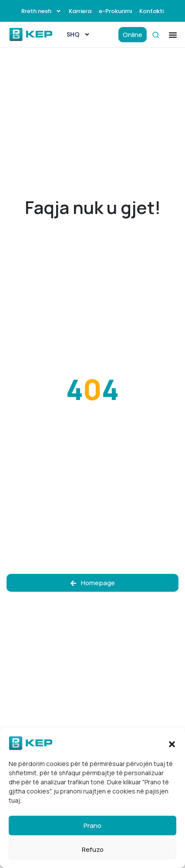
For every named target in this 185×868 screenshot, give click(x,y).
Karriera (80, 11)
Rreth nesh (41, 11)
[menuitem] (78, 34)
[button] (172, 743)
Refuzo (93, 849)
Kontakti (151, 11)
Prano (92, 826)
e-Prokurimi (115, 11)
